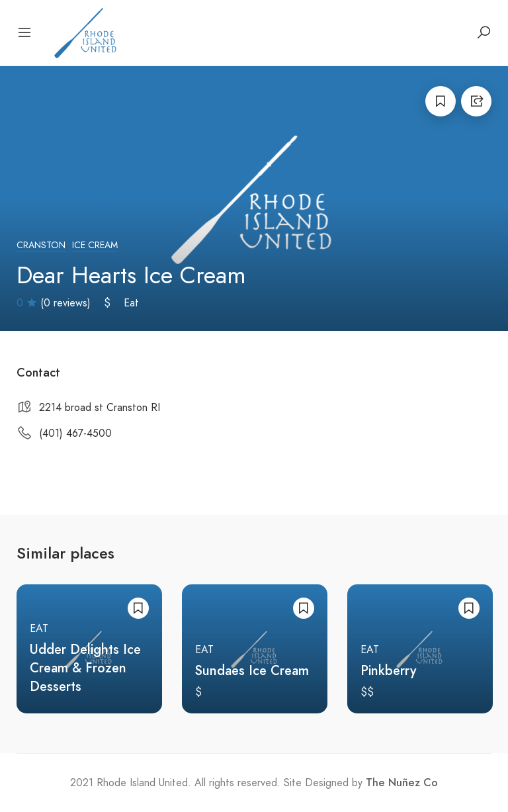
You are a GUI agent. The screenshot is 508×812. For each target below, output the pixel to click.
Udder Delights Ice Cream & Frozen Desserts (85, 668)
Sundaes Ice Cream (252, 670)
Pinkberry (388, 670)
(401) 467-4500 (75, 433)
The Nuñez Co (402, 783)
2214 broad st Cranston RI (100, 408)
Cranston (41, 245)
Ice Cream (95, 245)
